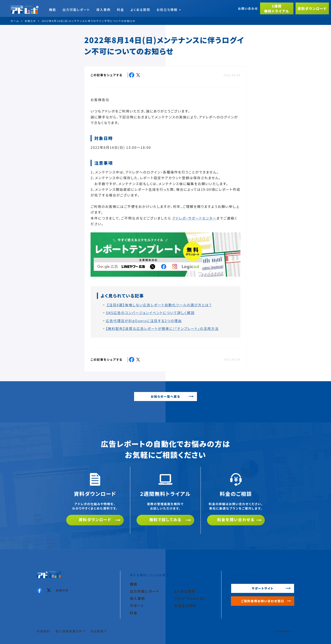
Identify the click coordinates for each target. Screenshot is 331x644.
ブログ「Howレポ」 (190, 598)
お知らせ (62, 590)
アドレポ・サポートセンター (194, 218)
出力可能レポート (76, 10)
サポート (137, 606)
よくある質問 (140, 10)
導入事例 (103, 10)
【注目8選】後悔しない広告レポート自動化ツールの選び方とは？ (159, 305)
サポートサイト (263, 588)
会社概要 (97, 631)
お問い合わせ (248, 8)
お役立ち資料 (185, 606)
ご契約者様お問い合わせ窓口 (263, 601)
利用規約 (43, 631)
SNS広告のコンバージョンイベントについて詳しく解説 (150, 313)
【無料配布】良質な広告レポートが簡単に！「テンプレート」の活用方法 (162, 328)
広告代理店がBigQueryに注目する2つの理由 (144, 321)
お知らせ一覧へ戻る (165, 396)
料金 (121, 10)
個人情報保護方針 (69, 631)
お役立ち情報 (169, 10)
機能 (53, 10)
